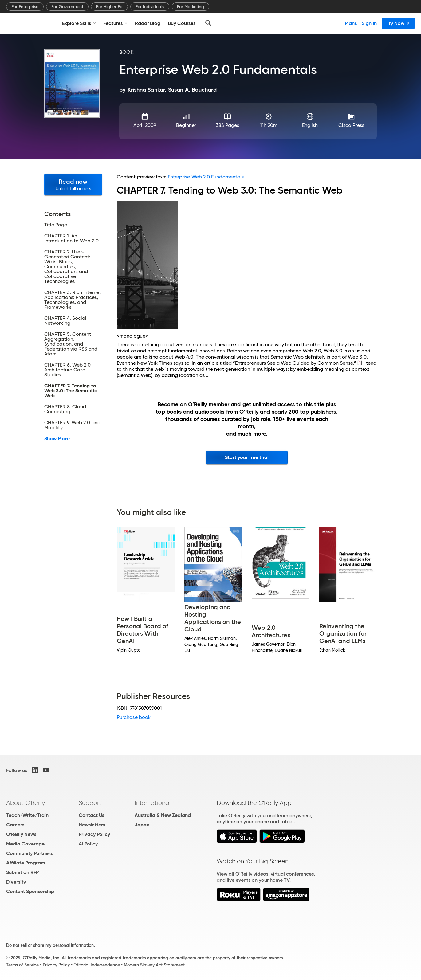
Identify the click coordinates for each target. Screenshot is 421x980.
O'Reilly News (21, 834)
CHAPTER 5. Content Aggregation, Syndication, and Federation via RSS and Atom (71, 344)
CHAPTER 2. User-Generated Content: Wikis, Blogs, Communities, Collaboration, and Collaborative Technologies (67, 267)
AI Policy (88, 844)
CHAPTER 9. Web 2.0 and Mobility (72, 425)
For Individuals (150, 7)
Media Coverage (25, 844)
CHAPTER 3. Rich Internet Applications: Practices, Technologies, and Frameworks (73, 300)
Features (115, 23)
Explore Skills (79, 23)
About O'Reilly (26, 803)
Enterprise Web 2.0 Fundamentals (206, 177)
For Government (67, 7)
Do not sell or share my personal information (50, 945)
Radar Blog (148, 23)
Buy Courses (182, 23)
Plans (351, 23)
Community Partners (29, 853)
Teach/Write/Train (27, 815)
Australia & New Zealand (163, 815)
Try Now (398, 23)
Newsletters (92, 825)
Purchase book (134, 717)
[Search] (208, 23)
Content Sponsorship (30, 891)
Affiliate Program (26, 863)
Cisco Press (351, 125)
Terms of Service (22, 965)
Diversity (16, 882)
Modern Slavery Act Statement (154, 965)
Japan (142, 825)
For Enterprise (25, 7)
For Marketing (191, 7)
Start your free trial (247, 457)
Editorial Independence (97, 965)
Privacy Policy (94, 834)
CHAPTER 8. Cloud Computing (65, 409)
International (153, 803)
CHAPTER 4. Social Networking (65, 321)
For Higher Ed (109, 7)
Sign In (369, 23)
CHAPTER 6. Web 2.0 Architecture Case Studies (67, 370)
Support (90, 803)
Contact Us (91, 815)
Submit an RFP (22, 872)
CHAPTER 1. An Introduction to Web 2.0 (71, 238)
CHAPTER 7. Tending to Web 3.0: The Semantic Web (71, 391)
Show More (57, 439)
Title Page (56, 225)
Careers (15, 825)
